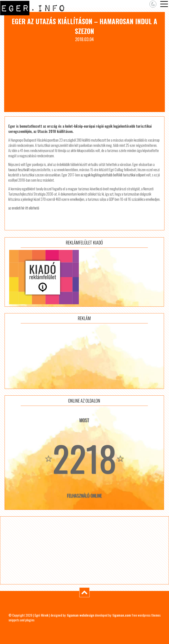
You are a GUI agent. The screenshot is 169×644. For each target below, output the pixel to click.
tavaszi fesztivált (19, 170)
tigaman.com (122, 615)
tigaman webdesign (81, 615)
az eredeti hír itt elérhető (24, 208)
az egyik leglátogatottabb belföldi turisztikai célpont (113, 175)
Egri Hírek (41, 615)
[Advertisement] (85, 75)
